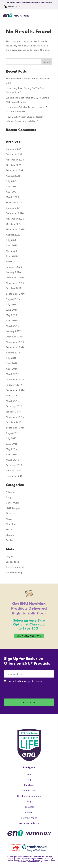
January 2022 (13, 149)
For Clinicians (29, 791)
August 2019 (13, 299)
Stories (10, 540)
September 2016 (15, 390)
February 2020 (14, 267)
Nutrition (11, 524)
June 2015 (12, 444)
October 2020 (14, 224)
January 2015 (13, 471)
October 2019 (14, 288)
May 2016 (11, 395)
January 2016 (13, 412)
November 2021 (15, 160)
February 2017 (14, 385)
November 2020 (15, 219)
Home (29, 774)
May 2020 (11, 251)
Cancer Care (13, 503)
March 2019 (12, 326)
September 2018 (15, 347)
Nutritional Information (29, 796)
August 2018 (13, 353)
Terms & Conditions (29, 823)
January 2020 (13, 272)
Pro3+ (9, 530)
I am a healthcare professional (25, 681)
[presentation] (28, 692)
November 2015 (15, 417)
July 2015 (11, 438)
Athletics (11, 492)
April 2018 (12, 369)
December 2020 (15, 213)
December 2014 (15, 476)
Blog (8, 497)
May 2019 (11, 315)
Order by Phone (29, 818)
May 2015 (11, 449)
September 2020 (15, 229)
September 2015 (15, 428)
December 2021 (15, 154)
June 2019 (12, 310)
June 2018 (12, 363)
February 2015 (14, 465)
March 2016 (12, 401)
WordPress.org (14, 572)
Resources (29, 807)
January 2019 (13, 331)
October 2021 (14, 165)
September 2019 (15, 294)
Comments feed (15, 567)
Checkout (29, 785)
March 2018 (12, 374)
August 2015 (13, 433)
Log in (9, 556)
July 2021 (11, 181)
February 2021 (14, 203)
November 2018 (15, 342)
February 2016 (14, 406)
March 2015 (12, 460)
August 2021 (13, 176)
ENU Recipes (13, 508)
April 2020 (12, 256)
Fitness (10, 513)
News (9, 519)
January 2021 (13, 208)
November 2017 (15, 379)
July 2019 (11, 304)
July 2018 (11, 358)
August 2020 (13, 235)
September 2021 (15, 170)
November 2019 (15, 283)
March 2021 (12, 197)
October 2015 (14, 422)
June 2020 (12, 245)
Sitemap (29, 812)
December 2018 (15, 337)
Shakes (10, 535)
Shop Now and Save (29, 636)
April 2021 (12, 192)
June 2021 (12, 187)
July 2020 (11, 240)
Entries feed (13, 562)
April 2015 (12, 455)
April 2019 (12, 320)
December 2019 (15, 278)
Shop (29, 780)
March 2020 (12, 262)
